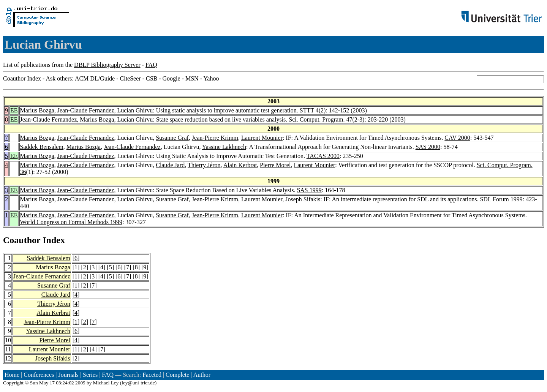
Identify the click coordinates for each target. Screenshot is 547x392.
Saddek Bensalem (42, 147)
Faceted (152, 375)
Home (12, 375)
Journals (68, 375)
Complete (177, 375)
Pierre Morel (275, 165)
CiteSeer (130, 78)
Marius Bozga (37, 110)
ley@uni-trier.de (138, 383)
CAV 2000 (457, 138)
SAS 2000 (428, 147)
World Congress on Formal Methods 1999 (71, 222)
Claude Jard (170, 165)
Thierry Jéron (204, 165)
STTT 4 (309, 110)
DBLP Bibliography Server (107, 65)
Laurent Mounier (262, 138)
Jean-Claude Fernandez (86, 110)
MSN (192, 78)
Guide (107, 78)
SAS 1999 (309, 190)
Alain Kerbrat (240, 165)
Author (202, 375)
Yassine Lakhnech (224, 147)
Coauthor (22, 240)
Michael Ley (106, 383)
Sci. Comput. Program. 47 (320, 119)
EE (14, 110)
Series (90, 375)
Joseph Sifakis (303, 199)
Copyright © (16, 383)
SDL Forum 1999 (501, 199)
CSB (152, 78)
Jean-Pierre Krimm (215, 138)
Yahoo (211, 78)
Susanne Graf (172, 138)
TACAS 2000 (323, 156)
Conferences (39, 375)
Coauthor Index (22, 78)
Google (172, 78)
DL (94, 78)
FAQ (151, 65)
